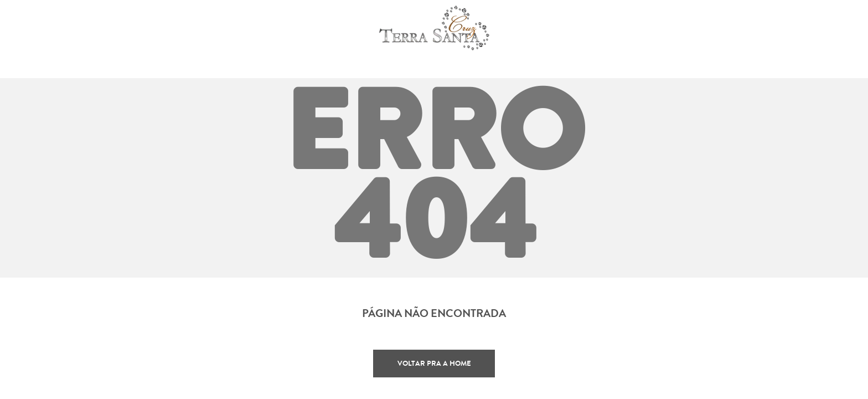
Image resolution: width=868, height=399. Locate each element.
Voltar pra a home (434, 363)
